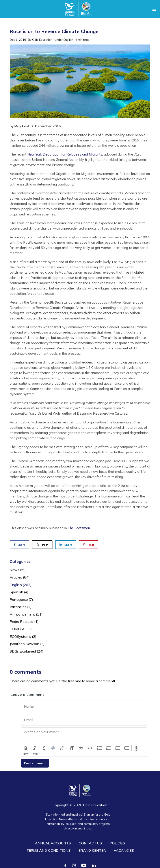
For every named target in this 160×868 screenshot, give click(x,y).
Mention (53, 748)
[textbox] (84, 736)
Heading (72, 748)
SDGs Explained (27, 651)
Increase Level (127, 748)
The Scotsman (79, 528)
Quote (81, 748)
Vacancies (21, 607)
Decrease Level (118, 748)
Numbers (108, 748)
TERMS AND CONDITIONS (48, 850)
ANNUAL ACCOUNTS (53, 843)
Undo (26, 754)
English (68, 40)
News (18, 570)
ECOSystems (23, 636)
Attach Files (136, 748)
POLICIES (117, 843)
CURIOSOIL (22, 629)
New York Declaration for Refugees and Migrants (65, 154)
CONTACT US (90, 843)
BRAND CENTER (92, 850)
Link (62, 748)
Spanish (19, 592)
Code (90, 748)
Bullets (99, 748)
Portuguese (21, 599)
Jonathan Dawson (27, 644)
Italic (35, 748)
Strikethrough (44, 748)
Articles (20, 577)
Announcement (26, 614)
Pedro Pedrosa (24, 621)
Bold (26, 748)
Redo (35, 754)
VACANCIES (124, 850)
